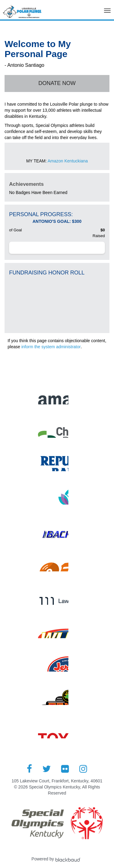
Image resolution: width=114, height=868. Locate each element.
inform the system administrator (51, 347)
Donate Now (57, 83)
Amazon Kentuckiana (67, 161)
